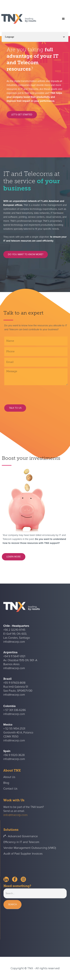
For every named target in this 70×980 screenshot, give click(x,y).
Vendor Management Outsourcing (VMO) (30, 854)
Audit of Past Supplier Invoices (23, 860)
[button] (63, 19)
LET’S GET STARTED (22, 115)
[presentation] (35, 393)
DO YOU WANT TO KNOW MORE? (26, 257)
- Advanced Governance (21, 842)
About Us (9, 783)
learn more (16, 557)
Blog (6, 789)
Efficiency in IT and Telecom (21, 848)
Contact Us (10, 795)
